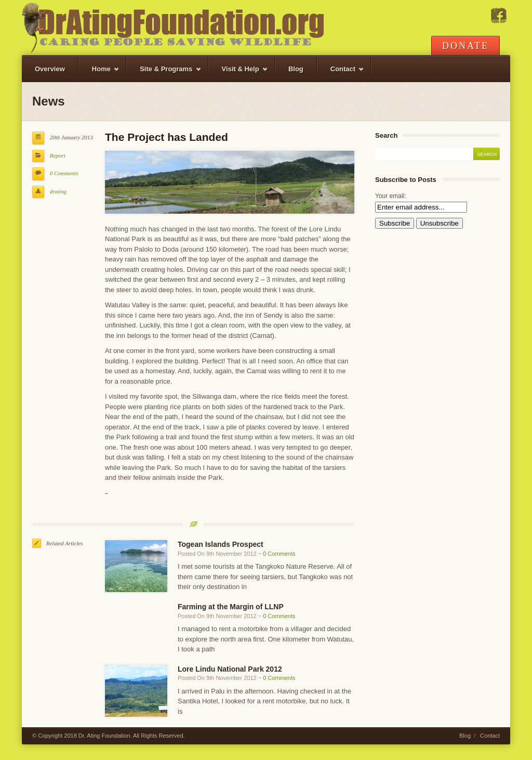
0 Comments (64, 173)
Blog (296, 69)
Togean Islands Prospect (221, 544)
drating (58, 191)
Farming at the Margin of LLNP (231, 607)
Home (99, 74)
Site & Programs (164, 74)
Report (58, 155)
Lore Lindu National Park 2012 (230, 669)
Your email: (391, 196)
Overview (50, 69)
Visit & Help (238, 74)
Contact (341, 74)
